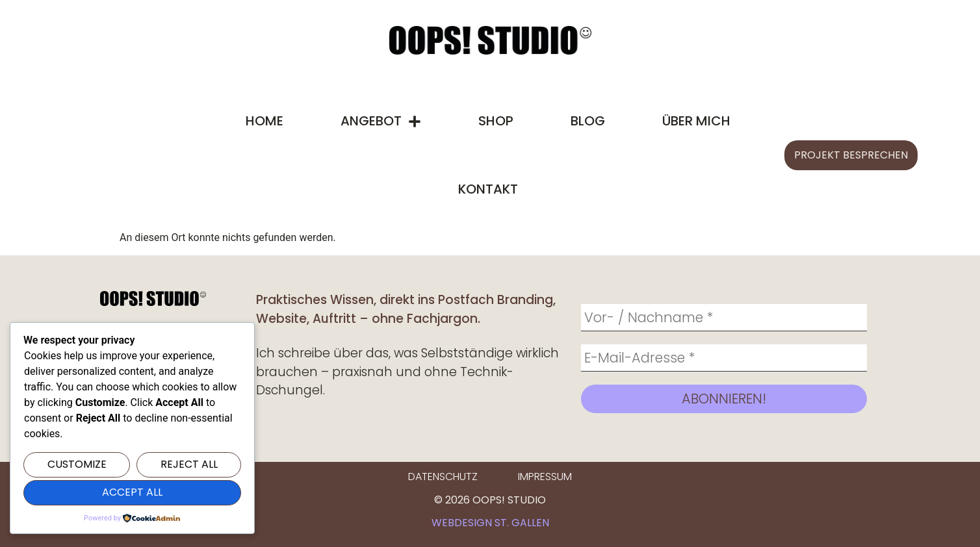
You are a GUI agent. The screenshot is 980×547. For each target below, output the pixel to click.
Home (264, 121)
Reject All (189, 464)
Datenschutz (443, 477)
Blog (588, 121)
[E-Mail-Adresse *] (724, 358)
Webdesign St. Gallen (490, 523)
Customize (77, 464)
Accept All (132, 492)
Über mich (696, 121)
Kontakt (488, 189)
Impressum (545, 477)
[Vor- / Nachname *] (724, 318)
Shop (496, 121)
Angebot (381, 121)
